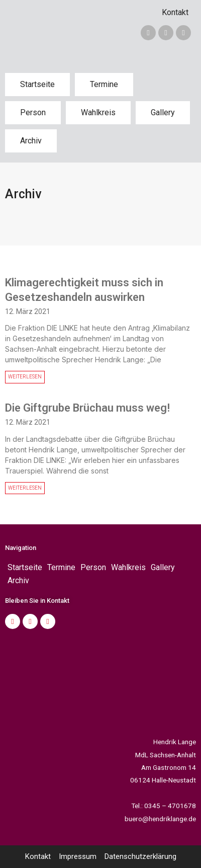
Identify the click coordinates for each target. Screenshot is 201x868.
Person (33, 112)
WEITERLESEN (25, 377)
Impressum (78, 856)
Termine (104, 84)
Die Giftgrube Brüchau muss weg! (87, 408)
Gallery (163, 112)
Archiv (31, 141)
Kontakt (175, 12)
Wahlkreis (98, 112)
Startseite (37, 84)
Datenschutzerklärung (140, 856)
